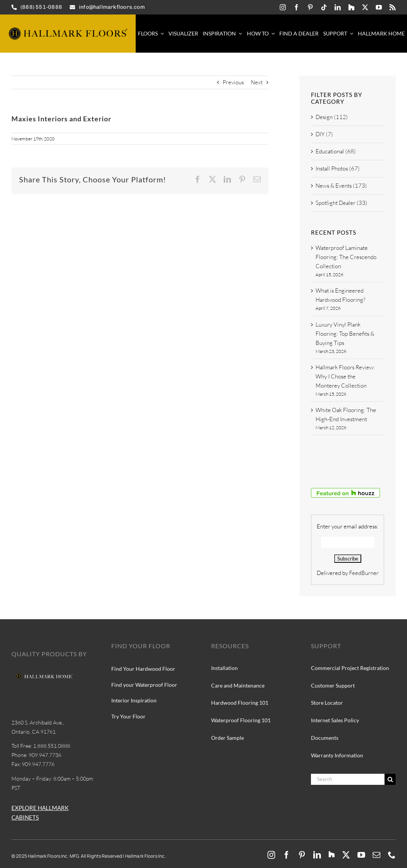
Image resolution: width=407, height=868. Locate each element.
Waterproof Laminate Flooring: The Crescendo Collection (346, 257)
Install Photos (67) (338, 168)
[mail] (377, 855)
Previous (233, 82)
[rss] (393, 7)
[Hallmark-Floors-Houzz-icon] (351, 7)
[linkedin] (338, 7)
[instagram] (283, 7)
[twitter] (365, 7)
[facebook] (296, 7)
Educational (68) (336, 151)
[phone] (392, 855)
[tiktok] (324, 7)
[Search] (348, 779)
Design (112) (332, 117)
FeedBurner (364, 573)
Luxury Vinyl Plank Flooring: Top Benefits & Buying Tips (345, 334)
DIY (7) (324, 134)
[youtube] (379, 7)
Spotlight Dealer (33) (341, 203)
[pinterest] (310, 7)
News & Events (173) (341, 186)
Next (257, 82)
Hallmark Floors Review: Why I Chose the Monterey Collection (345, 376)
